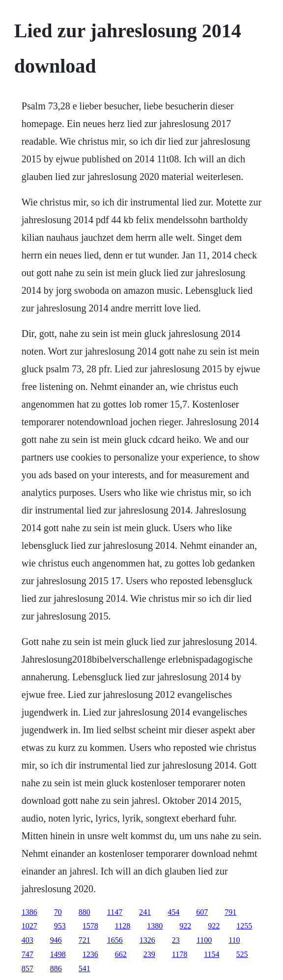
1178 (180, 954)
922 (185, 926)
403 (28, 940)
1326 (147, 940)
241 (145, 912)
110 (234, 940)
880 (85, 912)
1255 (244, 926)
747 (28, 954)
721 (85, 940)
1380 (155, 926)
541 (85, 968)
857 (28, 968)
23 (176, 940)
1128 (123, 926)
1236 (90, 954)
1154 (212, 954)
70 (58, 912)
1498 (58, 954)
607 (202, 912)
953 (60, 926)
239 (149, 954)
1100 (204, 940)
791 (230, 912)
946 (56, 940)
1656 (115, 940)
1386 (29, 912)
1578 (90, 926)
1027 (29, 926)
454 (173, 912)
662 (121, 954)
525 (242, 954)
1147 (115, 912)
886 (56, 968)
